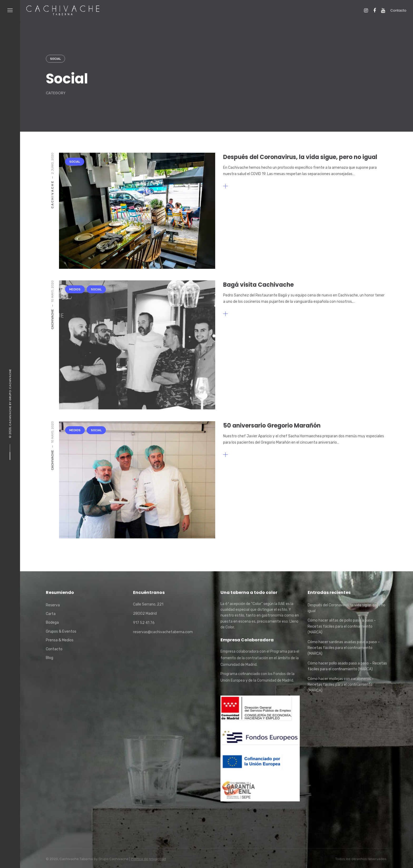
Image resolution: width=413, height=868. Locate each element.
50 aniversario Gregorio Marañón (272, 426)
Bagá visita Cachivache (258, 285)
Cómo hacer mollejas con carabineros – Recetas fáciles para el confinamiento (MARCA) (341, 685)
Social (55, 59)
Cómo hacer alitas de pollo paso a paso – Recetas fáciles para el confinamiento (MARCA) (342, 626)
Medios (75, 289)
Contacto (398, 10)
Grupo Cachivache (10, 385)
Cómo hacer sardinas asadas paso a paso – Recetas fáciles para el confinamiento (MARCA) (344, 648)
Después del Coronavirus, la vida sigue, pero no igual (300, 157)
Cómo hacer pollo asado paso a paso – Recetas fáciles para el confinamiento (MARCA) (347, 666)
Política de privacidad (148, 859)
